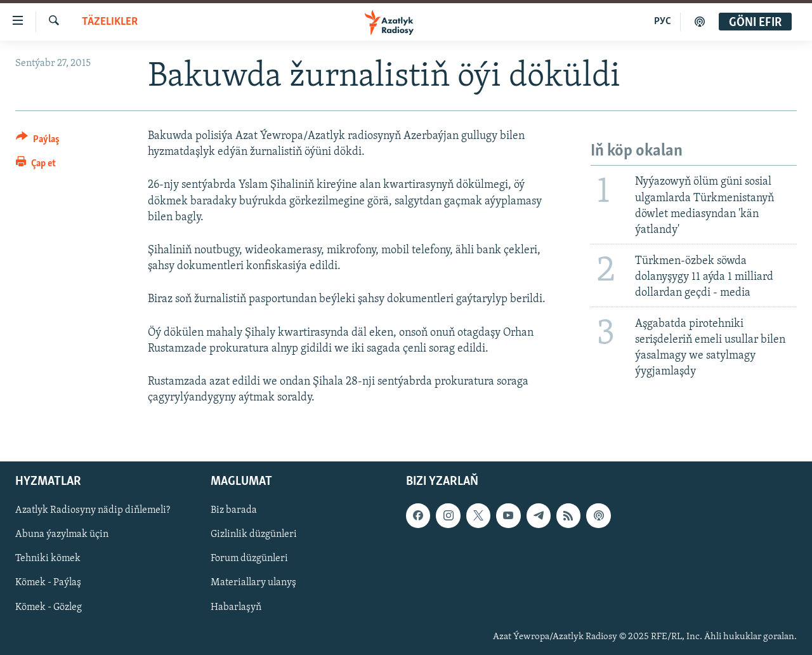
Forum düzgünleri (249, 559)
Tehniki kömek (48, 559)
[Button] (38, 141)
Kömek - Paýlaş (48, 583)
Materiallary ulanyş (253, 583)
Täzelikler (110, 22)
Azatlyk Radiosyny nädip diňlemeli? (93, 511)
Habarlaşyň (236, 607)
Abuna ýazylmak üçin (62, 535)
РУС (663, 22)
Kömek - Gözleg (49, 607)
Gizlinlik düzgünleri (254, 535)
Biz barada (234, 511)
